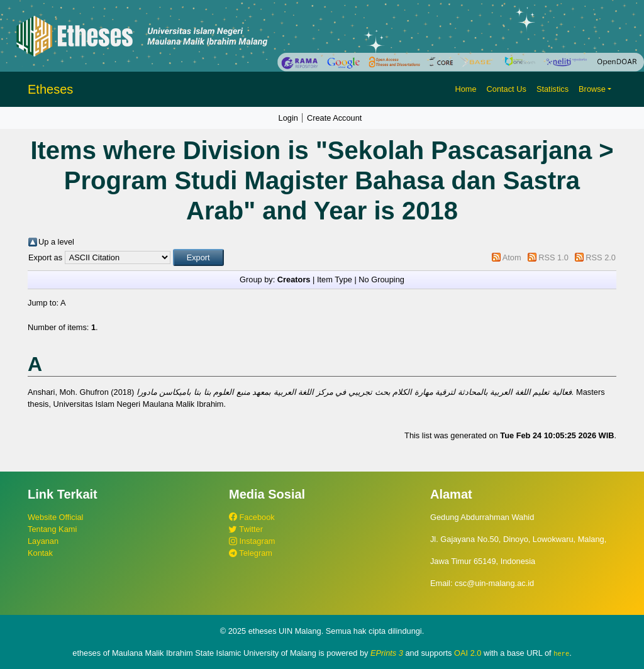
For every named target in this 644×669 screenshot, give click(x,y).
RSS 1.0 (553, 257)
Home (465, 89)
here (561, 653)
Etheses (50, 89)
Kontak (40, 553)
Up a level (56, 242)
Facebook (252, 517)
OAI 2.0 (468, 653)
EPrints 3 (387, 653)
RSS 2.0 (601, 257)
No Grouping (381, 279)
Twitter (246, 529)
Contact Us (507, 89)
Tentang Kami (52, 529)
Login (288, 118)
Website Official (55, 517)
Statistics (552, 89)
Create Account (335, 118)
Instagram (252, 541)
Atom (512, 257)
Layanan (43, 541)
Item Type (335, 279)
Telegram (251, 553)
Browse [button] (592, 89)
